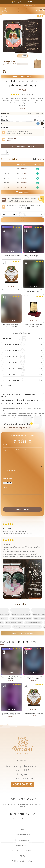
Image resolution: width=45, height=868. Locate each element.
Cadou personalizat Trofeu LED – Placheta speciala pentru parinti (11, 714)
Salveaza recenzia (22, 509)
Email (5, 498)
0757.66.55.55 (22, 784)
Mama (9, 140)
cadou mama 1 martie (36, 610)
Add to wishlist (7, 386)
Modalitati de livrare (22, 835)
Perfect (30, 441)
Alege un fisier (7, 479)
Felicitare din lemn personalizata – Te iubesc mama (34, 325)
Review (6, 444)
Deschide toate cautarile (22, 633)
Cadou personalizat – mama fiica (11, 290)
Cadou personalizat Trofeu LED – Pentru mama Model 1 (34, 256)
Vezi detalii (28, 208)
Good (26, 441)
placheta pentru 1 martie (17, 623)
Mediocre (19, 441)
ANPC (22, 856)
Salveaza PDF (22, 192)
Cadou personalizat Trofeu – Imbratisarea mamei (11, 325)
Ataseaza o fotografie (10, 470)
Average (23, 441)
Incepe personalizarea (22, 76)
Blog (22, 829)
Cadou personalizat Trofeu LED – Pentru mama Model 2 (34, 291)
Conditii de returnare (22, 840)
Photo (4, 475)
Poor (15, 441)
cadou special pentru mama (24, 614)
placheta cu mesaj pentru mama (18, 618)
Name (5, 487)
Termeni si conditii (22, 845)
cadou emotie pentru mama (17, 610)
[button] (22, 63)
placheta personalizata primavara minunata (24, 627)
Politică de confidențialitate (22, 861)
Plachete (41, 117)
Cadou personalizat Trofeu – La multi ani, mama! (11, 256)
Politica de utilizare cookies (22, 851)
